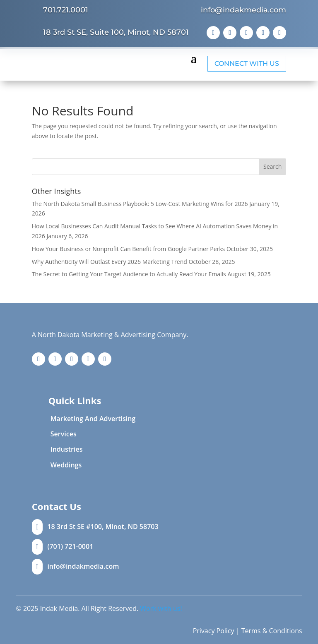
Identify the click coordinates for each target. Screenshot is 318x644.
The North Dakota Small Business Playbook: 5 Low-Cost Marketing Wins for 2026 (140, 204)
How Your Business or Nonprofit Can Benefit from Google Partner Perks (129, 249)
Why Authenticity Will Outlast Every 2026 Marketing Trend (110, 262)
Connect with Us (247, 63)
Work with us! (161, 608)
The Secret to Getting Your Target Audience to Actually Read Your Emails (129, 274)
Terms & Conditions (272, 631)
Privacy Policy (214, 631)
